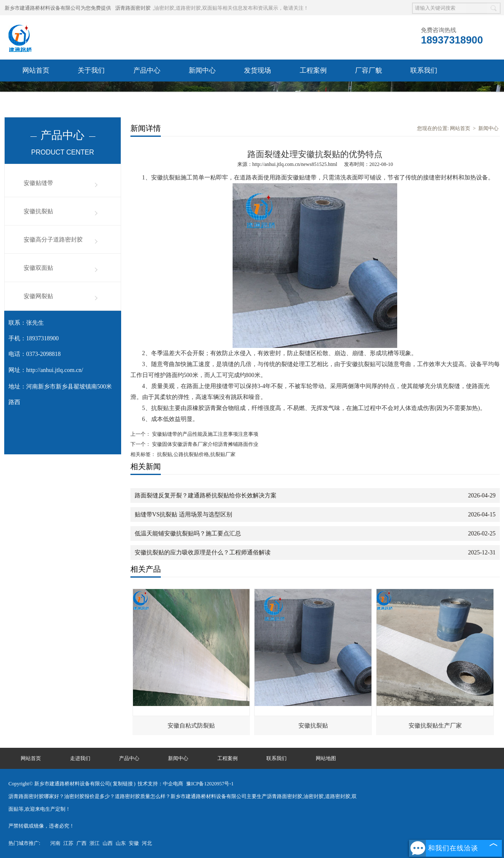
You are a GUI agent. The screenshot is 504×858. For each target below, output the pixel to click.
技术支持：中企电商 (160, 784)
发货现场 (257, 70)
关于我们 (91, 70)
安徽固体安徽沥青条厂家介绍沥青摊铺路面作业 (205, 444)
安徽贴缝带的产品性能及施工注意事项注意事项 (205, 434)
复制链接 (123, 784)
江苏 (68, 843)
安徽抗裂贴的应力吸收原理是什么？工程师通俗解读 (203, 553)
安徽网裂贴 (38, 296)
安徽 (134, 843)
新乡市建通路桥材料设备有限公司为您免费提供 (58, 8)
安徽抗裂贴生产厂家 (435, 726)
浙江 (95, 843)
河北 (147, 843)
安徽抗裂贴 (38, 211)
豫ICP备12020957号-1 (210, 784)
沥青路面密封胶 (133, 8)
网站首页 (36, 70)
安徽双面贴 (38, 268)
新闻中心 (202, 70)
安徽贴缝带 (38, 183)
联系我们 (424, 70)
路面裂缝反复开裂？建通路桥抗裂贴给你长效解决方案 (206, 496)
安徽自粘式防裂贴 (191, 726)
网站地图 (326, 758)
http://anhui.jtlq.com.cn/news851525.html (295, 164)
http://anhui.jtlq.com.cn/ (55, 370)
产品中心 (147, 70)
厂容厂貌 (369, 70)
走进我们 (80, 758)
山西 (108, 843)
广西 (81, 843)
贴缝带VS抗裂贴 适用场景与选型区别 (183, 515)
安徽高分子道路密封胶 (53, 240)
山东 (121, 843)
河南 (55, 843)
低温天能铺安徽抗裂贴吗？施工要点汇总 (188, 534)
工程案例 (313, 70)
